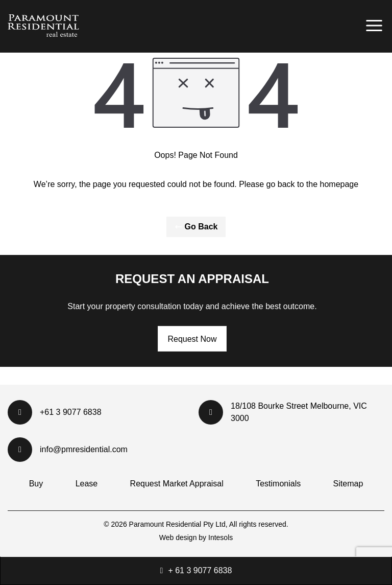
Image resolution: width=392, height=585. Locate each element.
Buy (36, 484)
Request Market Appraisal (177, 484)
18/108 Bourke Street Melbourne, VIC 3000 (283, 412)
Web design (178, 537)
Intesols (220, 537)
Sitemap (348, 484)
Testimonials (278, 484)
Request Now (192, 339)
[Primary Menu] (374, 26)
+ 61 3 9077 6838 (200, 570)
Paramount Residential (166, 524)
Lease (87, 484)
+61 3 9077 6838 (55, 412)
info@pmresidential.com (68, 450)
